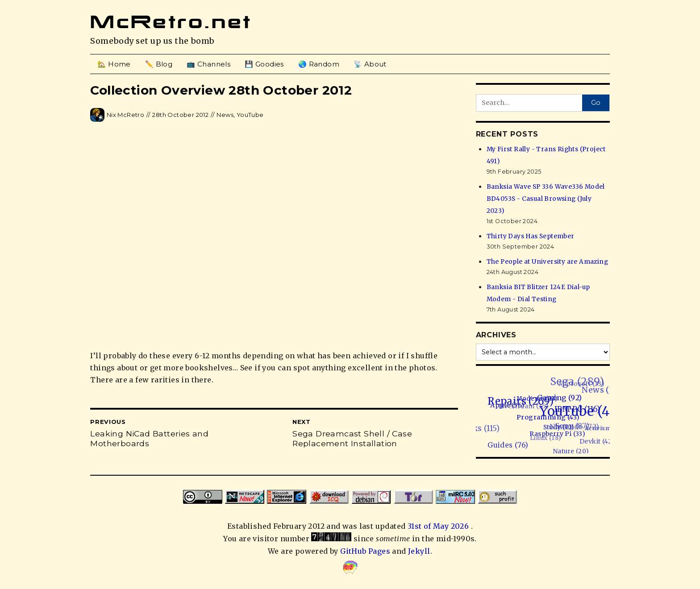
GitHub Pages (365, 551)
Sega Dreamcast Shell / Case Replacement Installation (352, 439)
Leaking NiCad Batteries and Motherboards (149, 439)
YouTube (250, 115)
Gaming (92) (559, 396)
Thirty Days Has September (531, 236)
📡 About (370, 64)
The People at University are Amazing (547, 262)
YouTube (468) (585, 410)
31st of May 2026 (439, 526)
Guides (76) (511, 445)
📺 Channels (208, 64)
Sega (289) (573, 381)
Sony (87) (571, 427)
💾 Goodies (264, 64)
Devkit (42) (598, 440)
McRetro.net (171, 22)
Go (596, 103)
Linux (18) (545, 439)
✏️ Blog (159, 64)
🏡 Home (114, 64)
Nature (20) (573, 450)
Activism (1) (604, 427)
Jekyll (419, 551)
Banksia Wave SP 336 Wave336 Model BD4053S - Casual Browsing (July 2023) (546, 199)
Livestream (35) (521, 408)
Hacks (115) (479, 431)
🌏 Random (319, 64)
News (225, 115)
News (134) (602, 388)
